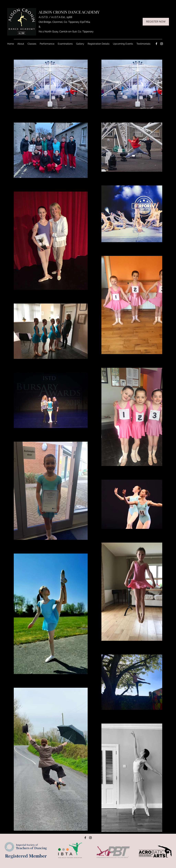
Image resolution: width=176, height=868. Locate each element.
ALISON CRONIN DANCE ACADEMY (69, 12)
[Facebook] (156, 44)
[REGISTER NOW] (156, 22)
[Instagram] (162, 44)
